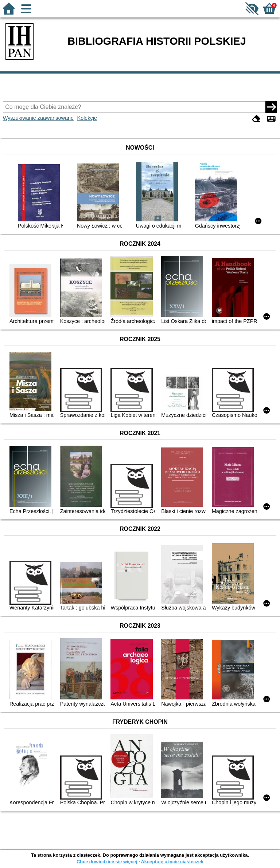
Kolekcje (87, 118)
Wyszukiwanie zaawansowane (38, 118)
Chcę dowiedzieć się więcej (107, 862)
